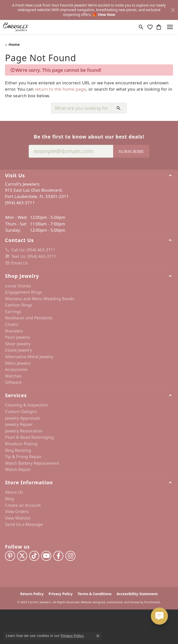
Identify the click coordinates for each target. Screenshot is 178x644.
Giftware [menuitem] (13, 382)
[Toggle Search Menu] (141, 27)
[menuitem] (89, 250)
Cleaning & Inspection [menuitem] (27, 405)
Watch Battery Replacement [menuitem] (32, 463)
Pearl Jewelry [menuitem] (17, 337)
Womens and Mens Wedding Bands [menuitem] (40, 299)
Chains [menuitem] (12, 324)
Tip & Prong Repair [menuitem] (23, 457)
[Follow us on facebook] (58, 556)
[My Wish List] (150, 27)
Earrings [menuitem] (13, 312)
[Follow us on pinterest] (10, 556)
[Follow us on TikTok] (34, 556)
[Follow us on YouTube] (46, 556)
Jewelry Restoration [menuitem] (24, 431)
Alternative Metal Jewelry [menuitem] (29, 357)
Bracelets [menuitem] (14, 331)
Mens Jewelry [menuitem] (18, 363)
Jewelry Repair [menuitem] (19, 424)
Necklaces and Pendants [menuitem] (29, 318)
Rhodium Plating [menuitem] (21, 444)
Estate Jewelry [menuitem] (18, 350)
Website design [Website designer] (91, 602)
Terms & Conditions (95, 594)
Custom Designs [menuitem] (21, 412)
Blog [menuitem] (9, 499)
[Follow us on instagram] (70, 556)
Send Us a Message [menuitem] (24, 524)
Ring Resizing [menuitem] (18, 450)
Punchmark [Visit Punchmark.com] (152, 602)
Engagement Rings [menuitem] (24, 292)
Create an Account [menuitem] (23, 505)
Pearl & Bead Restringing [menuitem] (29, 437)
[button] (89, 175)
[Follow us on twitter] (22, 556)
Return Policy (32, 594)
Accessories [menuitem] (16, 369)
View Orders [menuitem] (17, 512)
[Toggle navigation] (170, 27)
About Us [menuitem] (14, 492)
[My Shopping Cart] (159, 27)
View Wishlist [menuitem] (18, 518)
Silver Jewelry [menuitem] (18, 344)
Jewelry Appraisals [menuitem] (23, 418)
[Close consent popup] (98, 636)
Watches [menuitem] (13, 376)
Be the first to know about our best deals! (89, 137)
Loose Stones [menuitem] (18, 286)
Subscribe (131, 151)
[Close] (173, 10)
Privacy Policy (60, 594)
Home (14, 44)
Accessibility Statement (137, 594)
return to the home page (60, 89)
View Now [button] (106, 14)
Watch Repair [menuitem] (18, 469)
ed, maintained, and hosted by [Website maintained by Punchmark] (123, 602)
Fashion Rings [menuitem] (19, 305)
